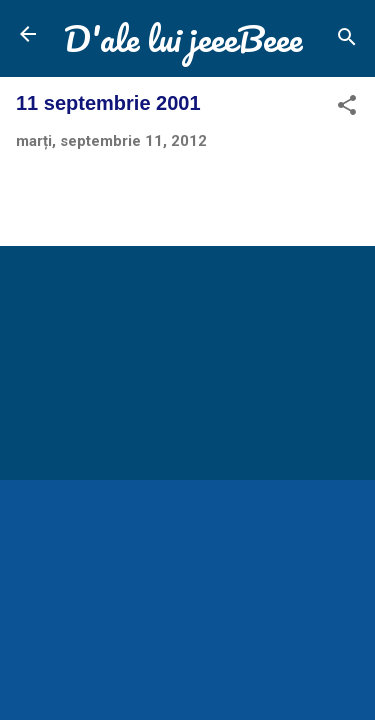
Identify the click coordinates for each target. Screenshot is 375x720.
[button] (347, 108)
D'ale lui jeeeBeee (183, 38)
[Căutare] (347, 40)
